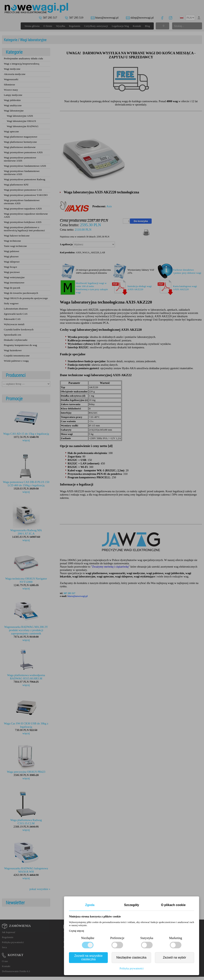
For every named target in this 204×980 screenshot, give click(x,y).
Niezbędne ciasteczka (131, 957)
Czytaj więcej (76, 931)
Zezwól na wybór (174, 957)
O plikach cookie (173, 905)
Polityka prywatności (132, 968)
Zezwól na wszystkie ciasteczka (88, 957)
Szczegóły (131, 905)
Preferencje (117, 938)
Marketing (176, 938)
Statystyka (147, 938)
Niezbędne (88, 938)
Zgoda (90, 905)
